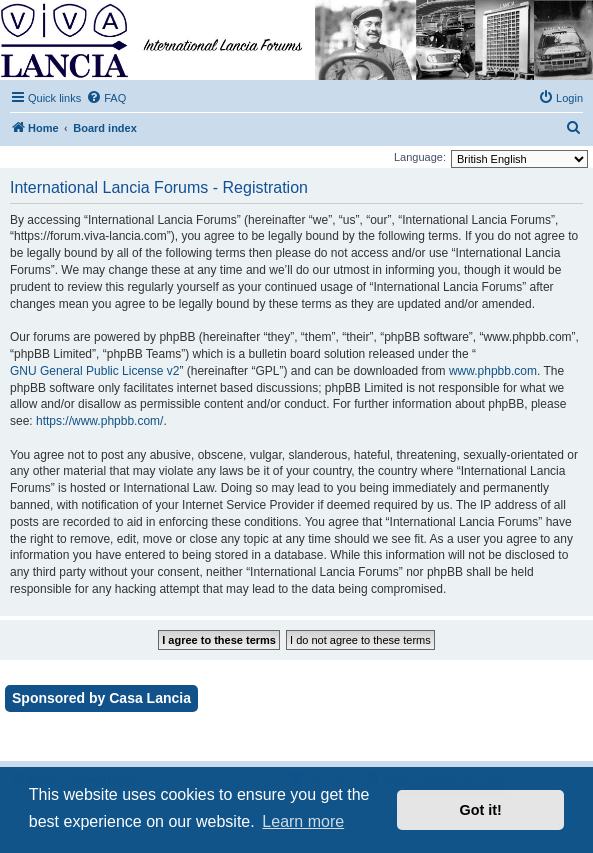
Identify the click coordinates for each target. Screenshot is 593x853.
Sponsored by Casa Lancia (101, 698)
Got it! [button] (481, 810)
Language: (420, 157)
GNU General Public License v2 (94, 371)
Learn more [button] (303, 821)
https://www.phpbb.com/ (99, 421)
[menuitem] (106, 98)
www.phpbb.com (493, 371)
